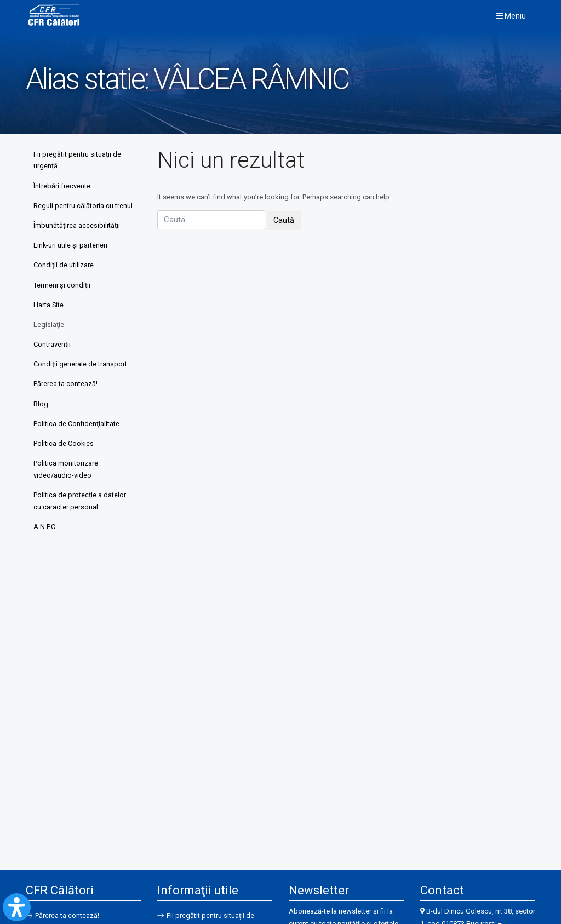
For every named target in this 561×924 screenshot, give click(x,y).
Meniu (511, 16)
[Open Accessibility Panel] (17, 907)
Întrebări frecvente (62, 186)
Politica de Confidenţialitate (77, 443)
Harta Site (49, 321)
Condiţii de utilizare (64, 281)
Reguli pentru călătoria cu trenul (74, 213)
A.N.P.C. (46, 549)
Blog (41, 423)
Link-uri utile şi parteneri (71, 260)
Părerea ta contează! (66, 403)
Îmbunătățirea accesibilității (77, 240)
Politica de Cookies (64, 464)
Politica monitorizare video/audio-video (66, 490)
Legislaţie (49, 342)
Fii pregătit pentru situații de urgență (78, 160)
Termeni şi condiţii (62, 301)
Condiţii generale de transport (81, 382)
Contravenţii (53, 362)
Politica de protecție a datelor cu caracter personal (80, 523)
